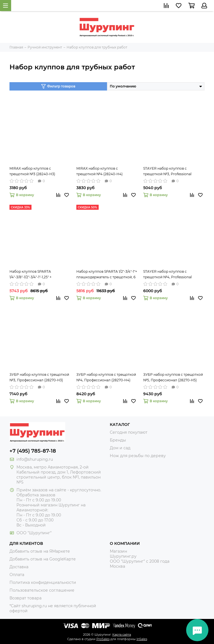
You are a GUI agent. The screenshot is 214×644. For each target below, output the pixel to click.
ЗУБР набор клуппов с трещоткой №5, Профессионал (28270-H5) (173, 377)
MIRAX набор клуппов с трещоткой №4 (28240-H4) (99, 171)
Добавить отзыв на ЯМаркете (40, 551)
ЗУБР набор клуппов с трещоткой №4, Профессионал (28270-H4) (106, 377)
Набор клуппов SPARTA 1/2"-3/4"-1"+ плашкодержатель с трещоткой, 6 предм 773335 (107, 275)
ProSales (103, 639)
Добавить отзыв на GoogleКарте (43, 559)
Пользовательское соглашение (42, 590)
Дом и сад (120, 448)
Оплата (17, 575)
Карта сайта (122, 635)
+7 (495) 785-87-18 (33, 451)
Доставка (19, 567)
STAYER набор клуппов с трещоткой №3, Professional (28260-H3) (167, 172)
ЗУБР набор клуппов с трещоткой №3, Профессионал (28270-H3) (39, 377)
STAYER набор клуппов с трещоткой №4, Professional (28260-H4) (167, 275)
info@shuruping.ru (35, 459)
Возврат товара (25, 598)
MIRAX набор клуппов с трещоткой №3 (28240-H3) (32, 171)
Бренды (118, 440)
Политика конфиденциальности (43, 582)
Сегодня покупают (129, 432)
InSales (142, 639)
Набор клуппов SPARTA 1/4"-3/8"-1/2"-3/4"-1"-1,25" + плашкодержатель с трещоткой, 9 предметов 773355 (39, 275)
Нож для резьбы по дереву (138, 456)
